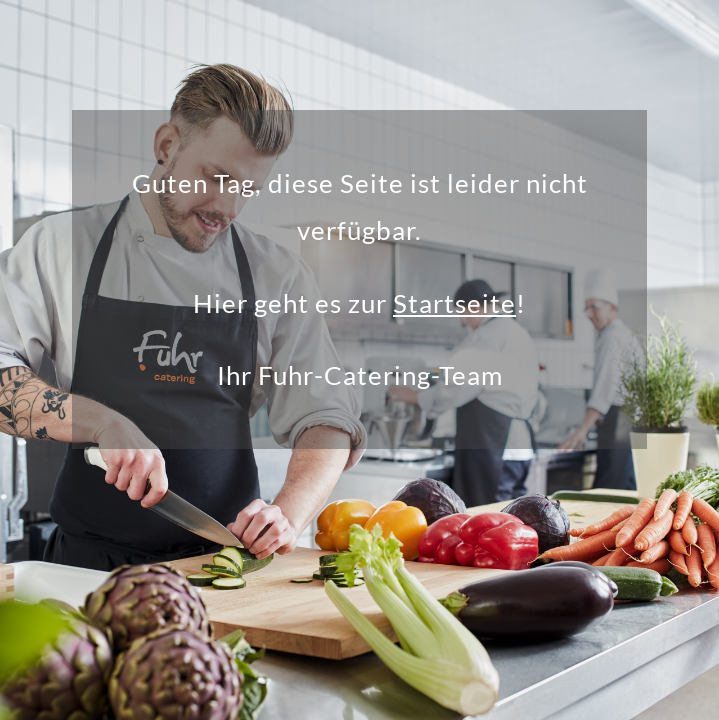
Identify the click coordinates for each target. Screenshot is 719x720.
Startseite (454, 303)
